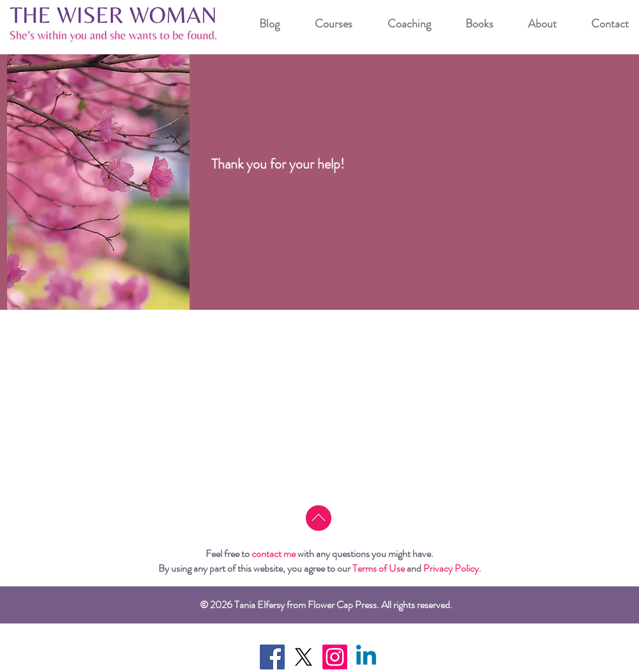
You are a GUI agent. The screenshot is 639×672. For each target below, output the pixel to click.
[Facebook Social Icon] (272, 657)
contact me (274, 554)
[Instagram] (335, 657)
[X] (304, 657)
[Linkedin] (366, 657)
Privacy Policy (451, 568)
